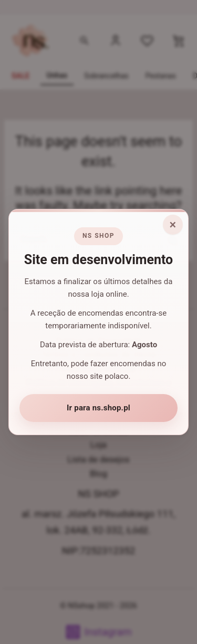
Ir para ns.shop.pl (98, 408)
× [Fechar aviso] (173, 225)
